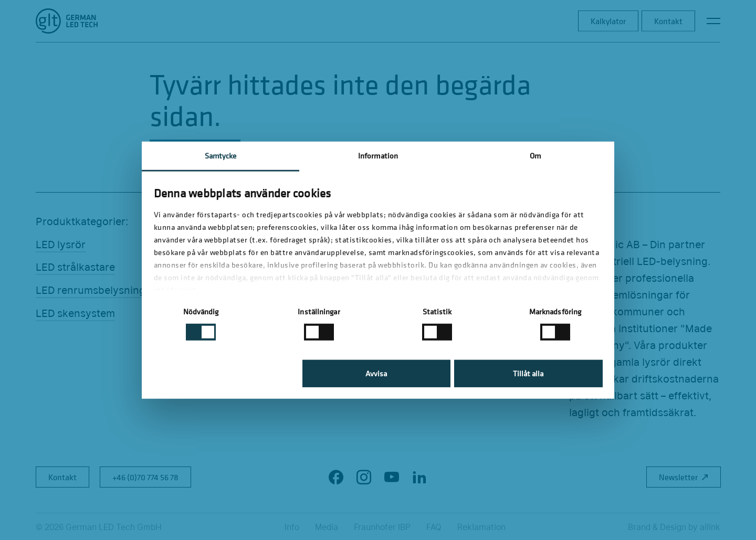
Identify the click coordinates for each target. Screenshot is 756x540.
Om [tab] (535, 155)
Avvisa (376, 373)
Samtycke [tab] (221, 155)
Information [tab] (378, 155)
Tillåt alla (528, 373)
